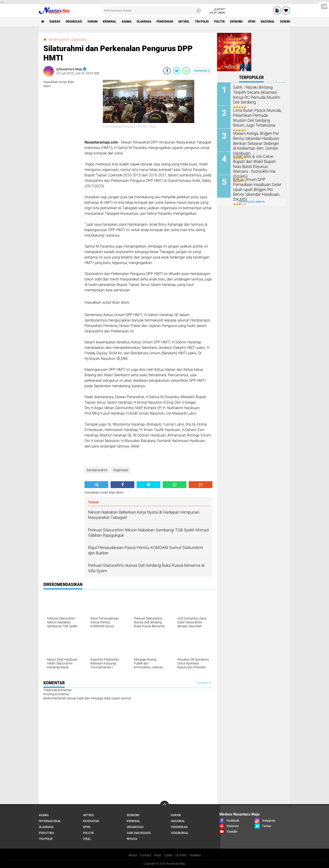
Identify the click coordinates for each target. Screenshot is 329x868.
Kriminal (110, 21)
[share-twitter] (177, 71)
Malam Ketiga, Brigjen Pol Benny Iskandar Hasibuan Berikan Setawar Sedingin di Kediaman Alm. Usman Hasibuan (255, 143)
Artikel (184, 21)
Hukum (93, 21)
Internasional (50, 821)
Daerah (55, 21)
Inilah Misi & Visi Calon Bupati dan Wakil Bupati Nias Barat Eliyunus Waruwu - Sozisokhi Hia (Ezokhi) (257, 163)
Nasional (268, 21)
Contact (146, 855)
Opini (252, 21)
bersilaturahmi (59, 39)
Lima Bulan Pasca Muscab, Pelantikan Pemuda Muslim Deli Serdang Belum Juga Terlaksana (255, 117)
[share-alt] (96, 485)
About (133, 855)
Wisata (132, 839)
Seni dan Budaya (139, 833)
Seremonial (289, 21)
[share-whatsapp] (186, 71)
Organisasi (74, 21)
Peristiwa (46, 833)
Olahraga (144, 21)
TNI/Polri (202, 21)
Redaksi (195, 855)
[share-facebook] (167, 71)
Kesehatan (91, 821)
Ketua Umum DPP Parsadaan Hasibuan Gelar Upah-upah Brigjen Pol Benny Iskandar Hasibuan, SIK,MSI (257, 186)
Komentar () (202, 71)
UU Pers (181, 855)
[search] (152, 10)
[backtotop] (164, 805)
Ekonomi (237, 21)
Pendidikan (165, 21)
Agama (126, 21)
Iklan (158, 855)
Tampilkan (204, 683)
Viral (87, 839)
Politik (220, 21)
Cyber (168, 855)
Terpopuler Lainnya (251, 202)
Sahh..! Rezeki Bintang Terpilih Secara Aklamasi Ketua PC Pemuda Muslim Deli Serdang (257, 92)
